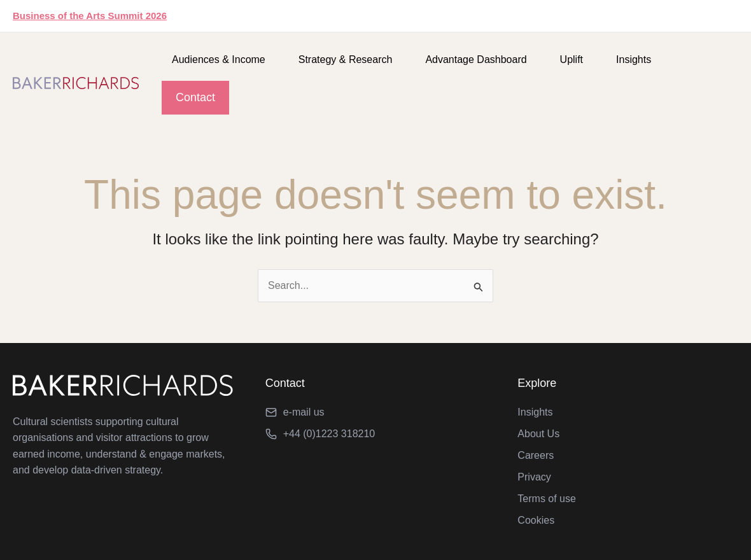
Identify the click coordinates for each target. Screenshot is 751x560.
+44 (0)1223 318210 (329, 434)
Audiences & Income (219, 59)
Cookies (536, 520)
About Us (538, 434)
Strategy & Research (346, 59)
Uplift (572, 59)
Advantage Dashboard (476, 59)
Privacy (534, 477)
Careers (536, 455)
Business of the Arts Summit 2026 (90, 16)
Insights (634, 59)
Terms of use (547, 499)
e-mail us (304, 412)
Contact (195, 97)
